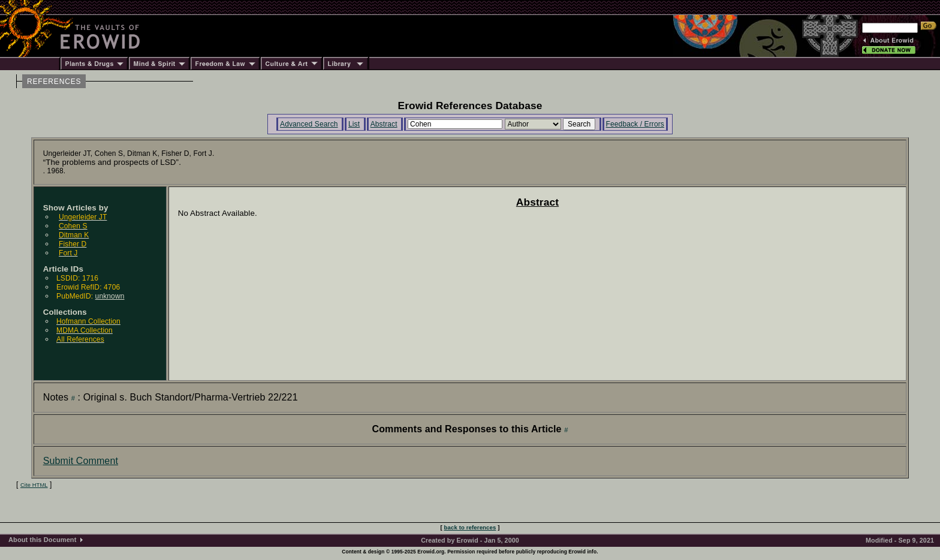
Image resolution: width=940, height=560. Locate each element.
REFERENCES (54, 82)
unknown (110, 296)
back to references (470, 527)
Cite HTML (34, 485)
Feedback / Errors (635, 124)
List (354, 124)
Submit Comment (81, 461)
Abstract (384, 124)
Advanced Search (309, 124)
